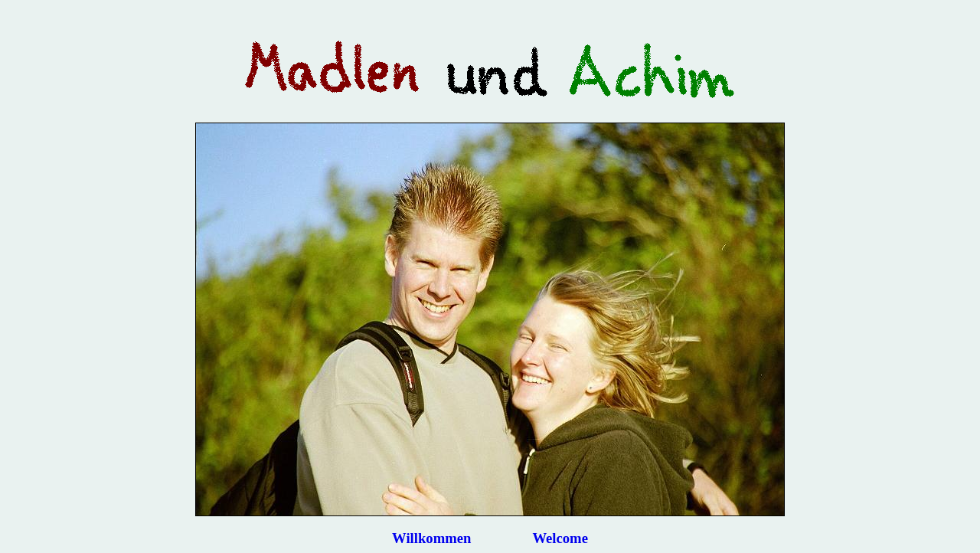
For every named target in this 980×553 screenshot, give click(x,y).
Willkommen (431, 538)
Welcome (560, 538)
